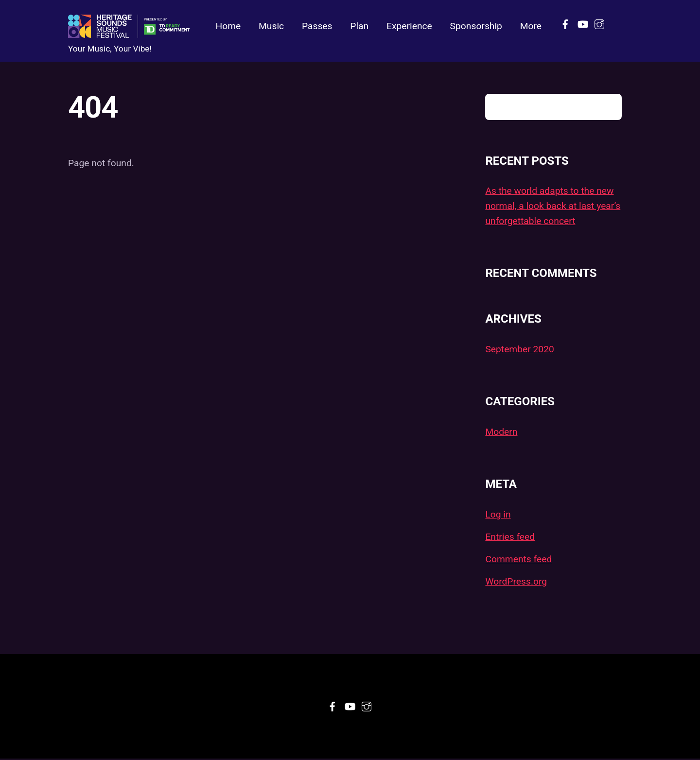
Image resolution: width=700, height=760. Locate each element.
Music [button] (271, 26)
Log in (498, 515)
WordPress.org (516, 582)
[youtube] (582, 23)
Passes (317, 26)
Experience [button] (409, 26)
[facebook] (565, 23)
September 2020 (519, 350)
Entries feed (510, 538)
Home (228, 26)
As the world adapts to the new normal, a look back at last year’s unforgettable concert (553, 207)
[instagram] (599, 23)
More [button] (531, 26)
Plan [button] (359, 26)
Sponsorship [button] (476, 26)
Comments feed (518, 560)
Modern (501, 433)
